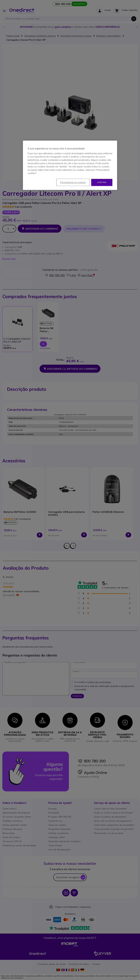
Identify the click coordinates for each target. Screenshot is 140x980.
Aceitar (102, 182)
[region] (70, 165)
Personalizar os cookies (73, 182)
